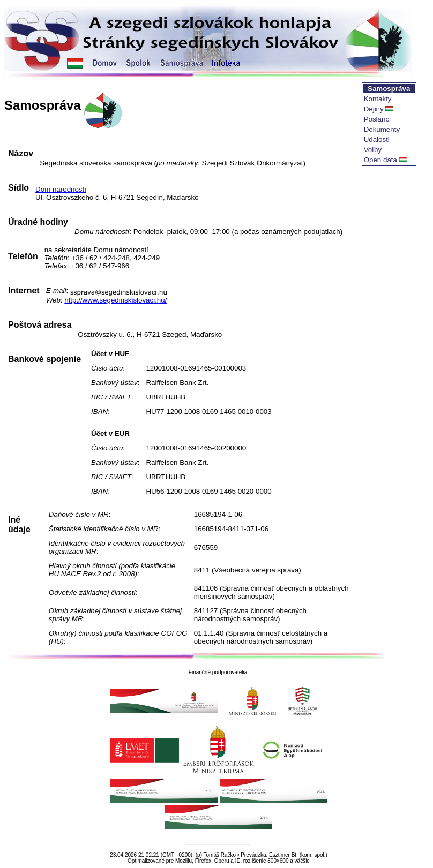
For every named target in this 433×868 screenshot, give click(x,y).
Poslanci (377, 119)
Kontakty (378, 99)
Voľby (373, 150)
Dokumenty (382, 129)
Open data (380, 160)
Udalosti (377, 139)
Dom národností (61, 189)
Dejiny (374, 109)
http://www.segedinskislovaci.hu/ (115, 300)
